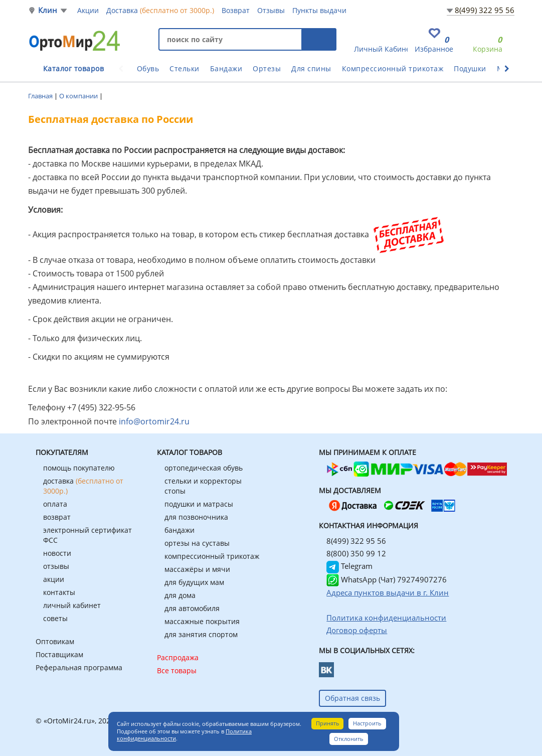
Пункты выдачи (319, 10)
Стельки (185, 68)
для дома (180, 595)
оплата (55, 504)
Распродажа (178, 657)
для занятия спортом (201, 634)
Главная (41, 96)
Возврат (236, 10)
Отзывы (271, 10)
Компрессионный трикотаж (393, 68)
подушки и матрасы (199, 504)
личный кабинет (72, 605)
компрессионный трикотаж (212, 556)
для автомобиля (192, 608)
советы (55, 618)
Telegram (349, 566)
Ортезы (267, 68)
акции (54, 579)
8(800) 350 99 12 (356, 553)
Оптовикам (55, 641)
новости (57, 553)
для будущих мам (194, 582)
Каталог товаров (74, 68)
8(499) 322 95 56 (485, 10)
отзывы (56, 566)
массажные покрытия (202, 621)
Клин (48, 10)
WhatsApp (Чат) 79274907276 (387, 579)
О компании (79, 96)
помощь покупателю (79, 468)
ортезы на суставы (197, 543)
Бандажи (226, 68)
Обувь (148, 68)
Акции (88, 10)
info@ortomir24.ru (154, 421)
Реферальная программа (79, 667)
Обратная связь (352, 698)
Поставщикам (59, 654)
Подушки (470, 68)
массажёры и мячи (197, 569)
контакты (59, 592)
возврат (57, 517)
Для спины (311, 68)
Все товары (177, 670)
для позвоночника (196, 517)
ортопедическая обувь (204, 468)
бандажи (179, 530)
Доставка (160, 10)
